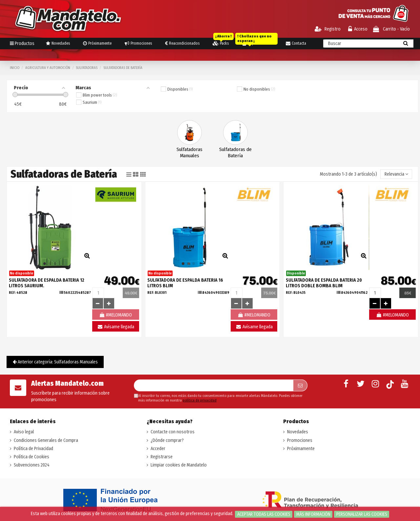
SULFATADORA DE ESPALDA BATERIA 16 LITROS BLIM (185, 283)
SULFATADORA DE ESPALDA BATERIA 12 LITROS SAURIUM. (47, 283)
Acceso (358, 29)
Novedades (298, 432)
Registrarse (162, 457)
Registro (328, 29)
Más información (313, 514)
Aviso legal (24, 432)
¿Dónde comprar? (167, 440)
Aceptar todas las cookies (264, 514)
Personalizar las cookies (362, 514)
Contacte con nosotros (173, 432)
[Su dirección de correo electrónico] (213, 385)
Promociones (300, 440)
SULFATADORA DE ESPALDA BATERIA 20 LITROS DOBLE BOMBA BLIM (324, 283)
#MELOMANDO (392, 315)
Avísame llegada (116, 327)
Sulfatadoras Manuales (189, 152)
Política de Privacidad (33, 449)
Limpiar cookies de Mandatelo (179, 465)
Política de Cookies (31, 457)
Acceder (158, 449)
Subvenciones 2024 (32, 465)
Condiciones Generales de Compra (46, 440)
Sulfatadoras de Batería (235, 152)
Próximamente (301, 449)
